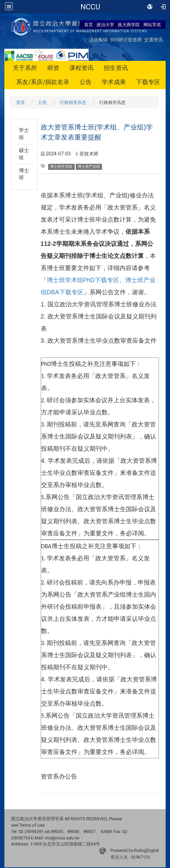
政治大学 (105, 25)
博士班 (24, 174)
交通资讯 (154, 40)
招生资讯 (116, 68)
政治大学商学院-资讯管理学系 (90, 7)
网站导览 (152, 25)
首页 (89, 25)
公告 (86, 82)
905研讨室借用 (126, 40)
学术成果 (114, 82)
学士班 (24, 134)
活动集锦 (98, 40)
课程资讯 (81, 68)
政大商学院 (129, 25)
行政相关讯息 (73, 102)
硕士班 (24, 154)
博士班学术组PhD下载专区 (83, 280)
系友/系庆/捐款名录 (43, 82)
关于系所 (25, 68)
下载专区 (148, 82)
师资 (53, 68)
